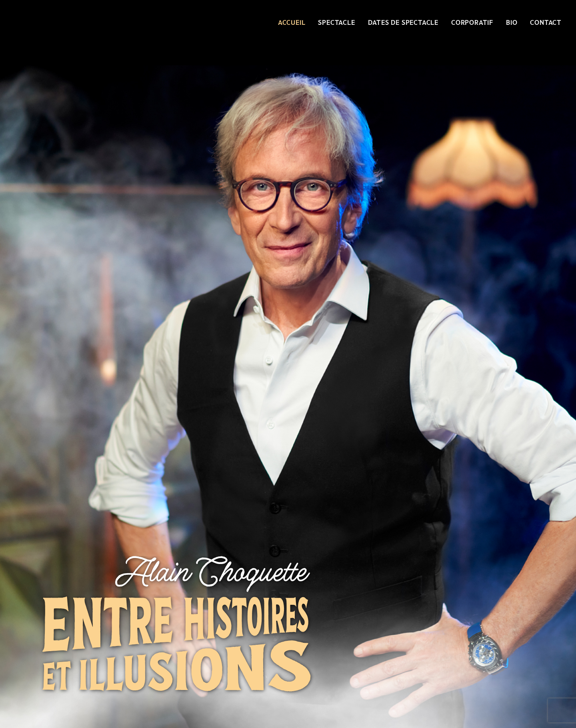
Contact (546, 23)
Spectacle (336, 23)
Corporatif (472, 23)
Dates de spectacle (403, 23)
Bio (512, 23)
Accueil (292, 23)
